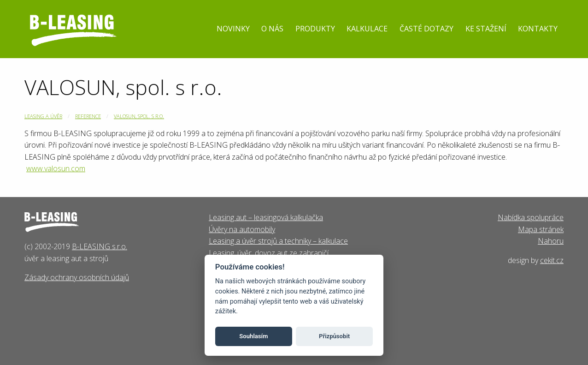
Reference (88, 116)
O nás (272, 29)
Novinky (233, 29)
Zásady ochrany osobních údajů (77, 277)
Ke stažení (486, 29)
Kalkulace (367, 29)
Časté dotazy (426, 29)
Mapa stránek (541, 229)
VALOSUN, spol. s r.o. (139, 116)
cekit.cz (552, 260)
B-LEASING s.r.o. (100, 246)
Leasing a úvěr (43, 116)
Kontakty (538, 29)
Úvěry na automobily (242, 229)
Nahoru (551, 241)
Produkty (315, 29)
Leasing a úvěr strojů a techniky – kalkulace (278, 241)
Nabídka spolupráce (531, 217)
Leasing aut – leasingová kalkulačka (266, 217)
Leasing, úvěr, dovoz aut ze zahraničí (269, 253)
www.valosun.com (56, 168)
